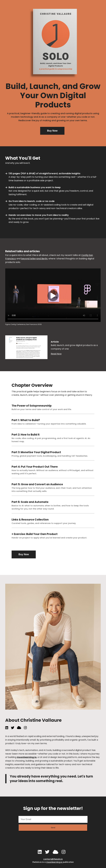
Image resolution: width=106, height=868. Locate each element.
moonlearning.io (27, 757)
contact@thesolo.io (53, 859)
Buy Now (52, 131)
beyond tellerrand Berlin (34, 259)
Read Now (56, 354)
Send (53, 828)
